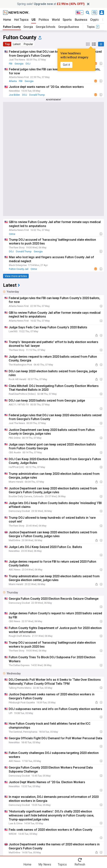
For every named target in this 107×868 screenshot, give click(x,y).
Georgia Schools (46, 27)
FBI (11, 64)
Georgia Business (69, 27)
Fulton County (12, 27)
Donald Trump (37, 95)
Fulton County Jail (19, 269)
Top (7, 44)
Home (7, 20)
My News (45, 864)
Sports (67, 20)
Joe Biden (14, 95)
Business (81, 20)
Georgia (28, 27)
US (34, 20)
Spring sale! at (51, 4)
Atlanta (13, 81)
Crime (12, 234)
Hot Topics (21, 20)
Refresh (80, 864)
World (56, 20)
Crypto (95, 20)
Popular (28, 44)
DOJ (28, 64)
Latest (17, 44)
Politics (44, 20)
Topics (62, 864)
